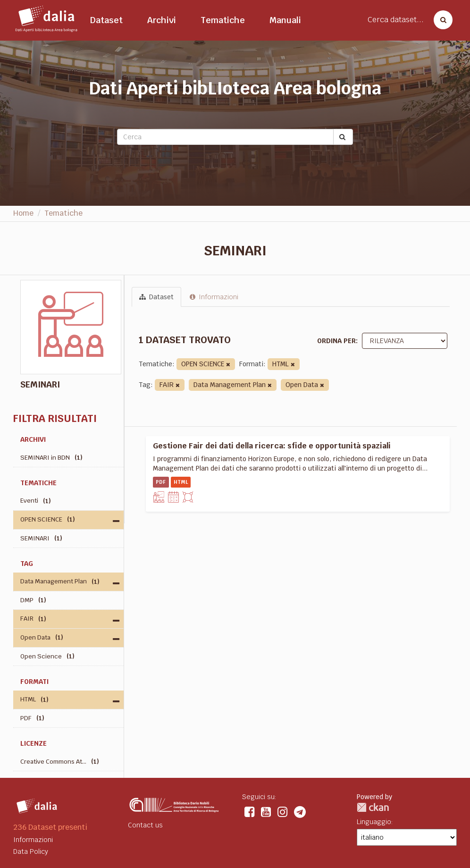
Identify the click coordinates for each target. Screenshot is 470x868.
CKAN (373, 807)
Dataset (106, 20)
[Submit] (343, 137)
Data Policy (31, 851)
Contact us (145, 825)
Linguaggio (374, 822)
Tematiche (223, 20)
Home (23, 213)
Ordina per (336, 341)
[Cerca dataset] (440, 20)
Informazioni (214, 297)
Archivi (162, 20)
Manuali (285, 20)
